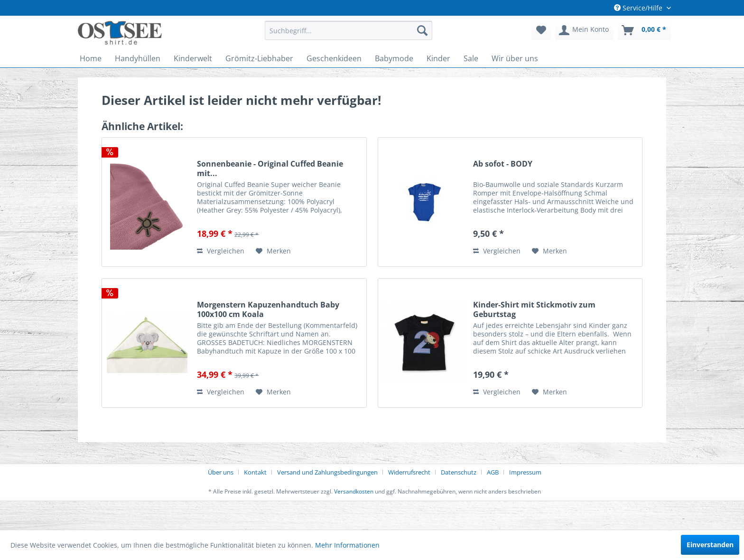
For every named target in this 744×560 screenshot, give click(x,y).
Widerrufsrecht (409, 472)
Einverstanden (710, 545)
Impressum (525, 472)
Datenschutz (459, 472)
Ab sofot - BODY (503, 164)
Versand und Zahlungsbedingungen (327, 472)
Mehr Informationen (347, 545)
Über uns (221, 472)
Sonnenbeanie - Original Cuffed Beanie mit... (270, 168)
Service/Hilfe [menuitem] (639, 8)
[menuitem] (349, 30)
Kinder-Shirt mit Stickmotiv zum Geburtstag (534, 309)
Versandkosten (354, 491)
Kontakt (255, 472)
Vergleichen (221, 251)
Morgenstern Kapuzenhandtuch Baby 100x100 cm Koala (268, 309)
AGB (493, 472)
